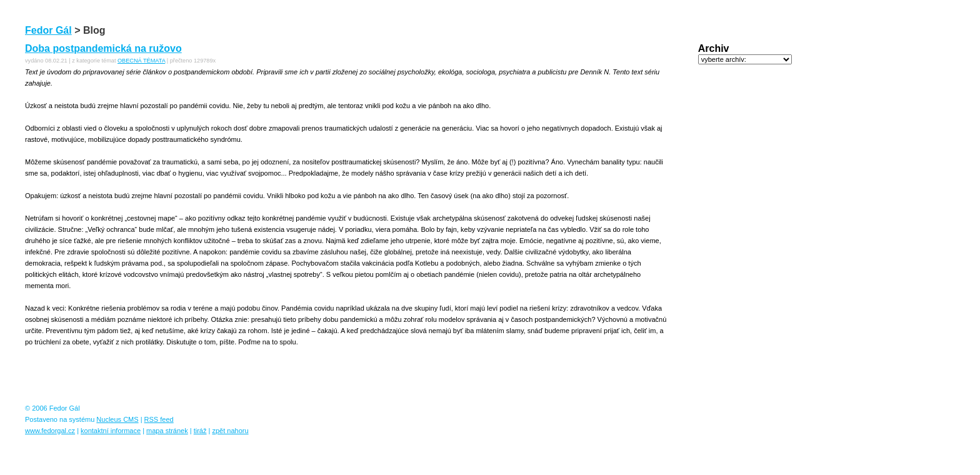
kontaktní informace (111, 431)
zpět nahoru (230, 431)
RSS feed (159, 419)
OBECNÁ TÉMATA (141, 61)
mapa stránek (167, 431)
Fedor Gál (48, 30)
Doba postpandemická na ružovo (103, 48)
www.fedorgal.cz (50, 431)
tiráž (200, 431)
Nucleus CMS (117, 419)
